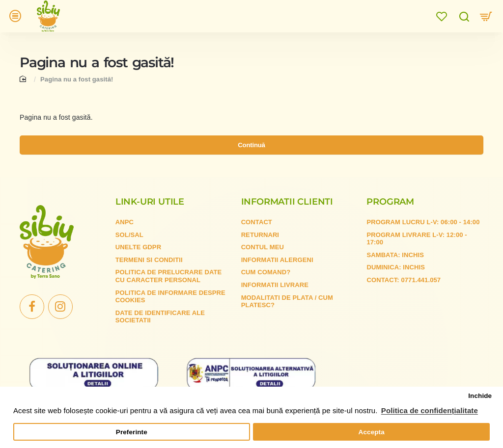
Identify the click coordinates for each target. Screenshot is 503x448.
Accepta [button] (372, 432)
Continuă (251, 154)
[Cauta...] (464, 18)
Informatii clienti (287, 211)
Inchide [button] (480, 396)
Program (390, 211)
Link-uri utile (150, 211)
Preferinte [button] (132, 432)
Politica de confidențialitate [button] (430, 410)
